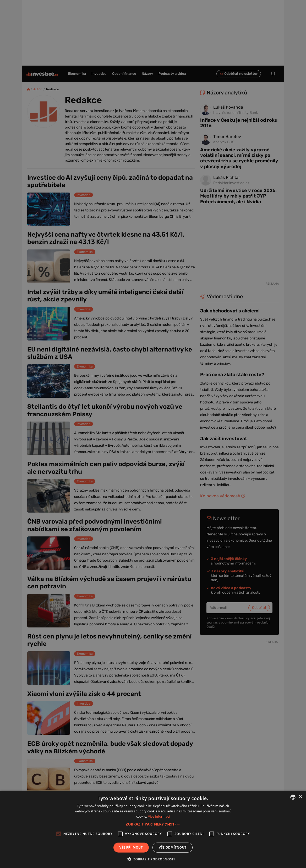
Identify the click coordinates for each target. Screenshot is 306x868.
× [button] (300, 797)
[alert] (153, 434)
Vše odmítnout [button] (173, 847)
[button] (153, 824)
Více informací (159, 816)
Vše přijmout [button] (131, 847)
